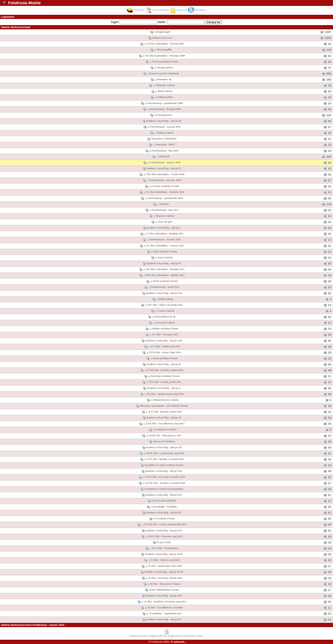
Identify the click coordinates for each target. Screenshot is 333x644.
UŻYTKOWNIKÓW (157, 10)
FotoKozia (24, 3)
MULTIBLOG (197, 10)
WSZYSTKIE (136, 10)
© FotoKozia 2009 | (167, 642)
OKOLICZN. (179, 10)
